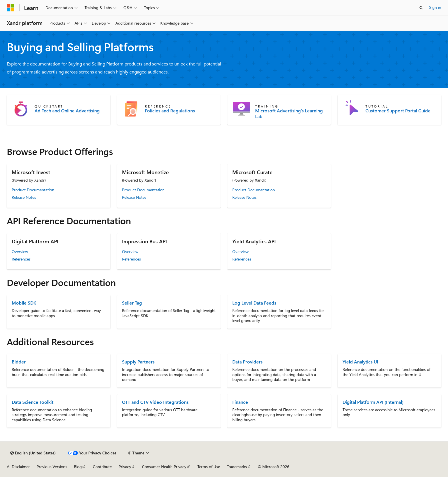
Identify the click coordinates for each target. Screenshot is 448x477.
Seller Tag (132, 303)
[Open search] (421, 8)
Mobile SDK (24, 303)
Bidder (19, 362)
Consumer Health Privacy (164, 467)
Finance (240, 402)
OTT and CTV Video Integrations (155, 402)
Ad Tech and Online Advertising (67, 111)
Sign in (435, 7)
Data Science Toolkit (33, 402)
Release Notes (24, 197)
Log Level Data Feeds (254, 303)
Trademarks (237, 467)
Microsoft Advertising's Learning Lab (289, 114)
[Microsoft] (11, 8)
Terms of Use (209, 467)
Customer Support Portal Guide (398, 111)
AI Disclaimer (18, 467)
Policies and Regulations (170, 111)
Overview (20, 252)
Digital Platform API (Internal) (373, 402)
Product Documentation (33, 190)
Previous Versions (52, 467)
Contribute (102, 467)
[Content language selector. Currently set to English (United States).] (33, 453)
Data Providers (247, 362)
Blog (78, 467)
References (21, 259)
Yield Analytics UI (360, 362)
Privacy (125, 467)
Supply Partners (138, 362)
